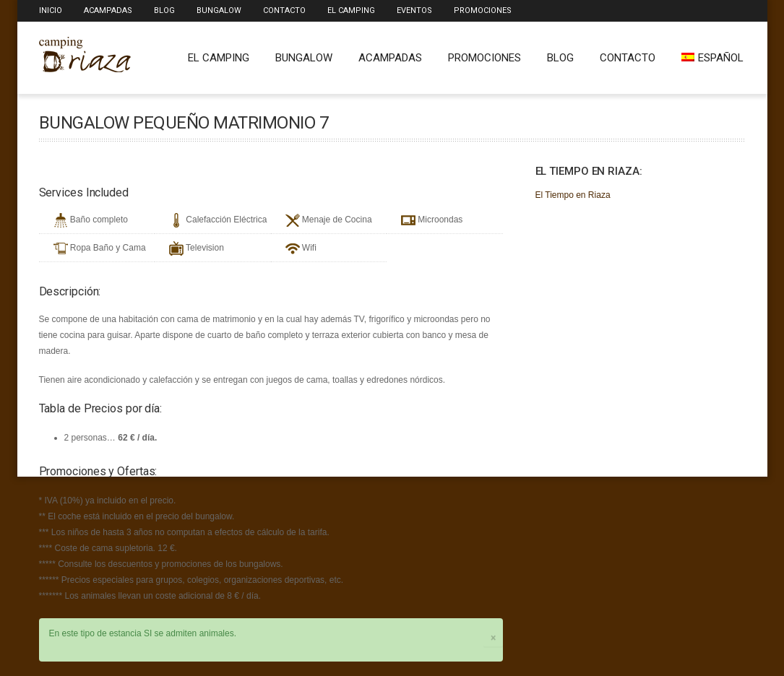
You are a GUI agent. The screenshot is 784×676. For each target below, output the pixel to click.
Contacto (284, 10)
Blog (164, 10)
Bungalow (219, 10)
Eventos (414, 10)
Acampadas (108, 10)
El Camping (351, 10)
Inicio (51, 10)
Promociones (483, 10)
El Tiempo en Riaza (573, 195)
